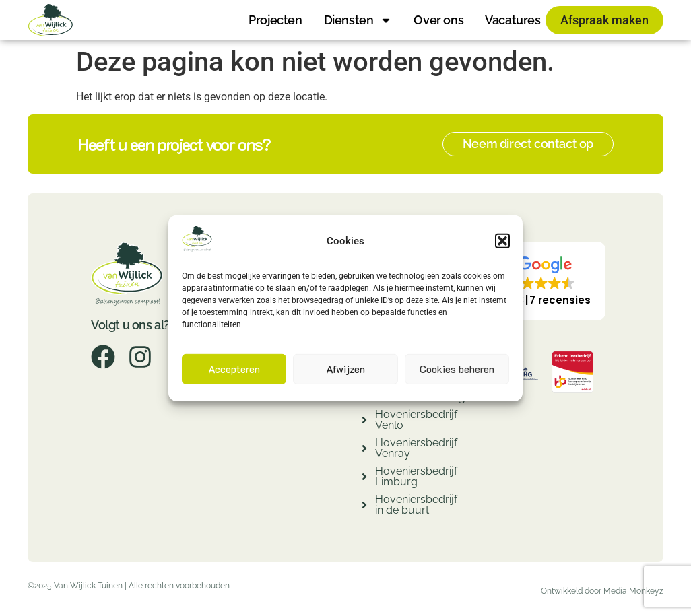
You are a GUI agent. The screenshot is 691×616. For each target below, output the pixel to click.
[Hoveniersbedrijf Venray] (364, 450)
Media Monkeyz (633, 591)
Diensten (358, 20)
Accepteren (234, 369)
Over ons (438, 20)
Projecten (275, 20)
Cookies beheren (457, 369)
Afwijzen (345, 369)
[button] (502, 241)
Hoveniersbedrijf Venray (416, 448)
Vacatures (513, 20)
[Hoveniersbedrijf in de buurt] (364, 507)
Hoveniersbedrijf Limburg (416, 476)
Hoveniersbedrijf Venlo (416, 420)
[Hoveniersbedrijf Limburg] (364, 478)
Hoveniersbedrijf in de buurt (416, 505)
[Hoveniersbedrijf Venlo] (364, 422)
